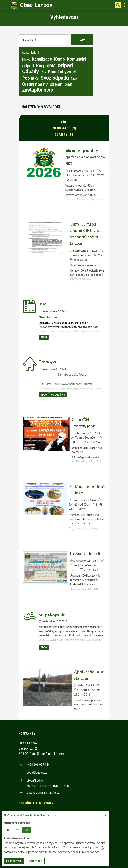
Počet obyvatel (62, 72)
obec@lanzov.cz (37, 773)
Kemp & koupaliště (52, 614)
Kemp (59, 59)
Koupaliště (46, 66)
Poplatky (30, 78)
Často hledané (31, 53)
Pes (43, 72)
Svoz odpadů (55, 78)
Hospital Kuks (47, 389)
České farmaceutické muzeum (75, 389)
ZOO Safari (45, 384)
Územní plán (61, 84)
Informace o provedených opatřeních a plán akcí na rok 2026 (85, 157)
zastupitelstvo (38, 90)
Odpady (31, 71)
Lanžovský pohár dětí (85, 554)
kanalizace (42, 59)
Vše (64, 122)
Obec (42, 304)
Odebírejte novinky (36, 803)
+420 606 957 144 (38, 765)
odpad (65, 65)
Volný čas (58, 395)
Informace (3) (64, 128)
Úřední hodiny (35, 84)
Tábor (74, 79)
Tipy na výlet (47, 362)
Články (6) (64, 135)
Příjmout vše (14, 861)
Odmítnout (36, 861)
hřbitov (26, 60)
